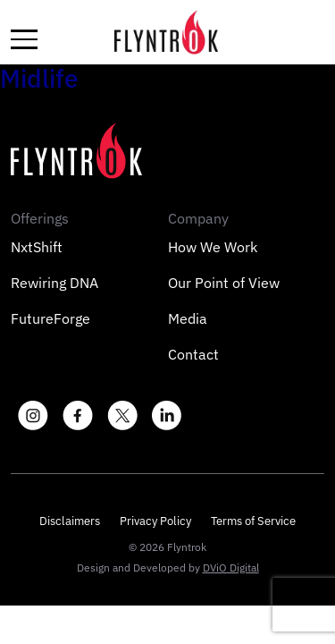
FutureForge (50, 318)
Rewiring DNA (54, 283)
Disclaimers (70, 521)
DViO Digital (231, 568)
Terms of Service (253, 521)
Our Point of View (224, 283)
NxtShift (37, 247)
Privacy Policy (155, 521)
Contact (193, 354)
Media (188, 318)
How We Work (213, 247)
